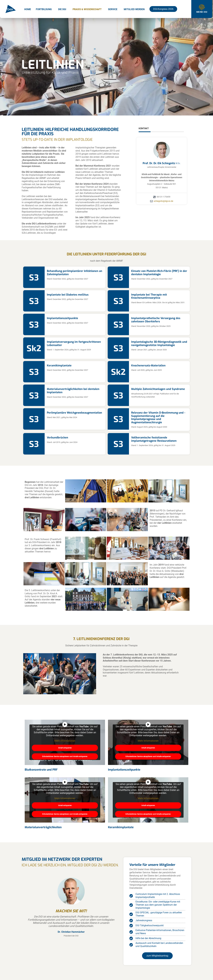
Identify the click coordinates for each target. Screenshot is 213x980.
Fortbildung (44, 9)
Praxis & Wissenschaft (87, 9)
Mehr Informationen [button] (65, 741)
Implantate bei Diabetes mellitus (68, 295)
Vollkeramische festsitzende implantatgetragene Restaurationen (154, 439)
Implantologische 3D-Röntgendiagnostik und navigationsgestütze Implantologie (159, 343)
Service (113, 9)
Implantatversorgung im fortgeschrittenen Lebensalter (74, 343)
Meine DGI (202, 12)
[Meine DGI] (202, 7)
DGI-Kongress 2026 (163, 9)
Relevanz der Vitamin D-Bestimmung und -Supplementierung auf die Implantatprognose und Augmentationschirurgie (158, 418)
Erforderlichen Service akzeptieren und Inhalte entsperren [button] (65, 756)
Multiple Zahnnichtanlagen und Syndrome (158, 389)
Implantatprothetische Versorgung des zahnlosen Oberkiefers (156, 320)
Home (28, 9)
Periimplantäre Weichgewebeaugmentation (74, 413)
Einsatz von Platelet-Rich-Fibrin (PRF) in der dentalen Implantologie (159, 273)
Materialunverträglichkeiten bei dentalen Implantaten (73, 391)
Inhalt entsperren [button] (65, 748)
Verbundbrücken (57, 438)
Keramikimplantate (59, 366)
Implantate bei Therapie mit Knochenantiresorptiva (149, 296)
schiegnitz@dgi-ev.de (163, 201)
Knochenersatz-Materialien (148, 366)
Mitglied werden (134, 9)
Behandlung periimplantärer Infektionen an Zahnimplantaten (75, 273)
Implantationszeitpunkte (62, 318)
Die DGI (62, 9)
